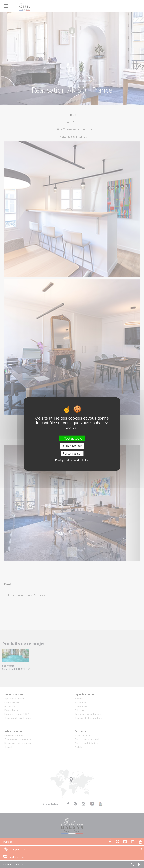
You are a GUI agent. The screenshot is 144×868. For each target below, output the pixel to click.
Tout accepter (72, 438)
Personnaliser (72, 454)
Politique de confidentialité (72, 460)
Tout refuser (72, 446)
